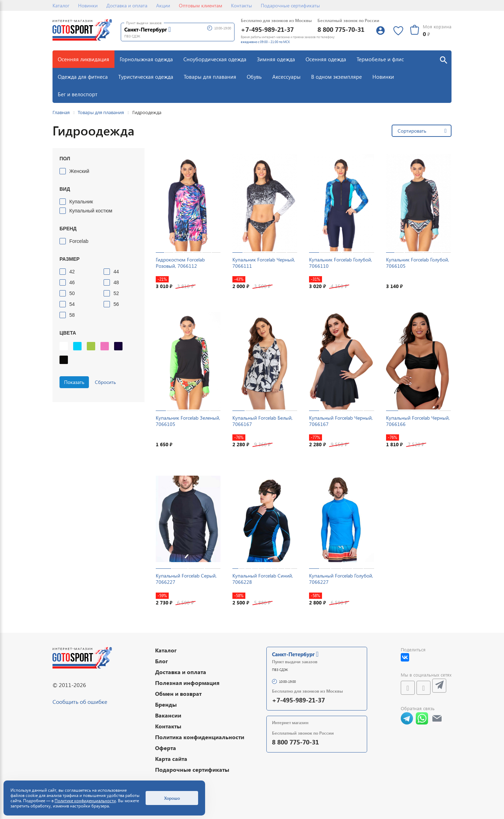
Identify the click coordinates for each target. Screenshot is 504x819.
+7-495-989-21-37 (267, 29)
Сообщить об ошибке (80, 702)
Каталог (61, 5)
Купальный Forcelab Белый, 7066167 (262, 421)
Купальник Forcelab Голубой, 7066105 (418, 263)
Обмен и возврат (178, 694)
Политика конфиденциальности (200, 737)
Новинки (88, 5)
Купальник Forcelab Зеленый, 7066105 (188, 421)
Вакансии (168, 715)
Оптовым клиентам (201, 5)
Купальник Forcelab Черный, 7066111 (264, 263)
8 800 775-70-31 (341, 29)
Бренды (166, 704)
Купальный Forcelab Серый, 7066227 (186, 579)
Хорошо (172, 798)
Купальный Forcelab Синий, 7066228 (263, 579)
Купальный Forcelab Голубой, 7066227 (341, 579)
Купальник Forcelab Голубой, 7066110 (341, 263)
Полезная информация (187, 683)
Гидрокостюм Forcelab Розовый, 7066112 (180, 263)
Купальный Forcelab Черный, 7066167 (341, 421)
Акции (163, 5)
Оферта (166, 748)
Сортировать (412, 131)
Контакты (241, 5)
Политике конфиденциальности (85, 801)
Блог (162, 661)
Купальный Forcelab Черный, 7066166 (418, 421)
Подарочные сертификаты (290, 5)
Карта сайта (171, 759)
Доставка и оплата (127, 5)
